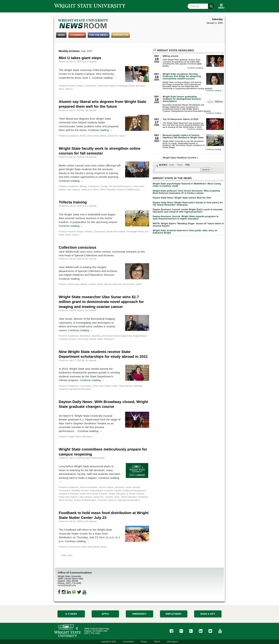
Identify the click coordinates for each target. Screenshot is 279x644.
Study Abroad (125, 386)
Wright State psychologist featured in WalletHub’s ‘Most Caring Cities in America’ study (187, 185)
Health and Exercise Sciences (93, 494)
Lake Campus (73, 190)
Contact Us (120, 35)
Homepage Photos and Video (131, 86)
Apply (105, 614)
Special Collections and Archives (119, 284)
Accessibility (128, 642)
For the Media (99, 35)
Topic (180, 165)
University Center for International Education (118, 500)
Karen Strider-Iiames (95, 458)
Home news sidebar (107, 86)
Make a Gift (208, 614)
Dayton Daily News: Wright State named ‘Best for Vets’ (182, 198)
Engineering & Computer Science (106, 491)
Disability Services (80, 491)
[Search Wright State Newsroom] (206, 170)
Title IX (157, 642)
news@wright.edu (67, 585)
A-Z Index (71, 614)
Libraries (92, 284)
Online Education (108, 190)
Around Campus (76, 86)
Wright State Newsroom (83, 24)
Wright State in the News (80, 437)
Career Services (133, 487)
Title (188, 165)
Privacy (144, 642)
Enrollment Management (134, 491)
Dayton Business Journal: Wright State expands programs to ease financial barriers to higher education (186, 218)
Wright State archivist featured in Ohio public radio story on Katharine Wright (185, 232)
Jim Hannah (91, 110)
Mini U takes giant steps (80, 58)
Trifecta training (73, 202)
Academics (77, 35)
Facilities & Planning (68, 494)
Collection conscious (77, 247)
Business (120, 487)
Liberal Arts (113, 136)
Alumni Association (89, 487)
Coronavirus (90, 86)
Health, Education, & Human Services (127, 494)
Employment (174, 614)
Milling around (170, 56)
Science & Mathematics (128, 190)
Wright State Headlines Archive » (180, 158)
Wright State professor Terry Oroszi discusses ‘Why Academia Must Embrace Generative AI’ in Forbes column (186, 192)
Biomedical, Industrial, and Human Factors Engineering (106, 336)
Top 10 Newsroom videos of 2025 (181, 119)
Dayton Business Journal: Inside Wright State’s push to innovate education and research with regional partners (188, 211)
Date (172, 165)
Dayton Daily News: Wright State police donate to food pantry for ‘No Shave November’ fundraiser (188, 204)
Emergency (139, 614)
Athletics (89, 232)
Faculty (104, 186)
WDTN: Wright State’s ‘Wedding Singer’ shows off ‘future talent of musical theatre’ (188, 225)
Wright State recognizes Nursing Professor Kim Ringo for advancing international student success (182, 76)
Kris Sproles (91, 62)
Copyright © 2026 (108, 642)
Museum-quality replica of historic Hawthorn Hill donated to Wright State (183, 136)
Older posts (66, 555)
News (61, 35)
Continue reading (104, 78)
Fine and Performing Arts (120, 186)
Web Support (172, 642)
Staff (138, 284)
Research (108, 339)
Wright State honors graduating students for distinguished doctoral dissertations (182, 99)
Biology (83, 186)
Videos (69, 89)
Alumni (83, 136)
